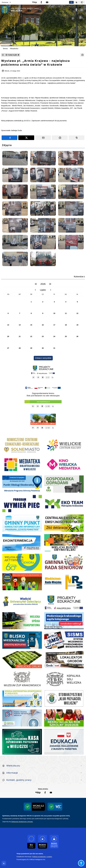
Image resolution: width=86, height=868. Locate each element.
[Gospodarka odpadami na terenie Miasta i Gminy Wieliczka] (64, 484)
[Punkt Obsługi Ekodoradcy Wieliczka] (22, 484)
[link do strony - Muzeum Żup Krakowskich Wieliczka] (22, 679)
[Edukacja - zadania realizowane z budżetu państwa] (64, 742)
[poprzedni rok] (36, 284)
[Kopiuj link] (77, 138)
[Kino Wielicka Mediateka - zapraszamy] (64, 465)
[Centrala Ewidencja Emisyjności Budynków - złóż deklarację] (64, 523)
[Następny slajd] (38, 377)
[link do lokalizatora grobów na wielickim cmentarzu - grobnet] (64, 660)
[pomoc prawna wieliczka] (22, 718)
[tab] (71, 2)
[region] (43, 321)
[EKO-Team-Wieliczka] (64, 504)
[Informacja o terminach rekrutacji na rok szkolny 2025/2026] (64, 718)
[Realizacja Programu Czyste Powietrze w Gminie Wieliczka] (22, 523)
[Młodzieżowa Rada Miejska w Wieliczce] (64, 582)
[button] (34, 2)
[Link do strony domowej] (20, 10)
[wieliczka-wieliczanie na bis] (64, 698)
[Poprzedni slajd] (34, 377)
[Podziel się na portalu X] (26, 138)
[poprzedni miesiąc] (35, 290)
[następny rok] (50, 284)
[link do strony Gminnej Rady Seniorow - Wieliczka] (64, 562)
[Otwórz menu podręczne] (81, 10)
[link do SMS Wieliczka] (22, 698)
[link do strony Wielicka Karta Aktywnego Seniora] (22, 562)
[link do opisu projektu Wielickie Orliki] (22, 660)
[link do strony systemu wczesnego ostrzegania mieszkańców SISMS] (64, 640)
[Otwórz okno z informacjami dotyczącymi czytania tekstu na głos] (3, 55)
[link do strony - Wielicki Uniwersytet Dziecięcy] (22, 601)
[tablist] (77, 2)
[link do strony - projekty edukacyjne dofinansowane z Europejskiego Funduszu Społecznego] (64, 601)
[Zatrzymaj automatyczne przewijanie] (43, 377)
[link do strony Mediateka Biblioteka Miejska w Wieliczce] (22, 465)
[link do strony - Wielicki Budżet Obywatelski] (64, 543)
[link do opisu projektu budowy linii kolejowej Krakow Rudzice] (64, 621)
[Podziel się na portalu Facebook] (9, 138)
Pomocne (6, 2)
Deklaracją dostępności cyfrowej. (22, 822)
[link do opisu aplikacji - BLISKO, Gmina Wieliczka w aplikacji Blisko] (22, 640)
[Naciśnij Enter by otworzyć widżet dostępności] (76, 10)
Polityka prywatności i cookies (42, 857)
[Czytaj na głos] (12, 55)
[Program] (22, 504)
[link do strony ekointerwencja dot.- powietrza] (22, 543)
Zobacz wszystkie (43, 358)
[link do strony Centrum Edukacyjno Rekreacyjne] (22, 445)
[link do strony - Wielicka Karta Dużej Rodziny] (22, 582)
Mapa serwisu (43, 789)
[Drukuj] (82, 55)
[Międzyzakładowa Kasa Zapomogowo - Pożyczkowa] (22, 742)
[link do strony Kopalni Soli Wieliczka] (64, 679)
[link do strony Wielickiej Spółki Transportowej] (22, 621)
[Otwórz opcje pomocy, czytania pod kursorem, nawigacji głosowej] (81, 863)
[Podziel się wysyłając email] (43, 138)
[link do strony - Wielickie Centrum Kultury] (64, 445)
